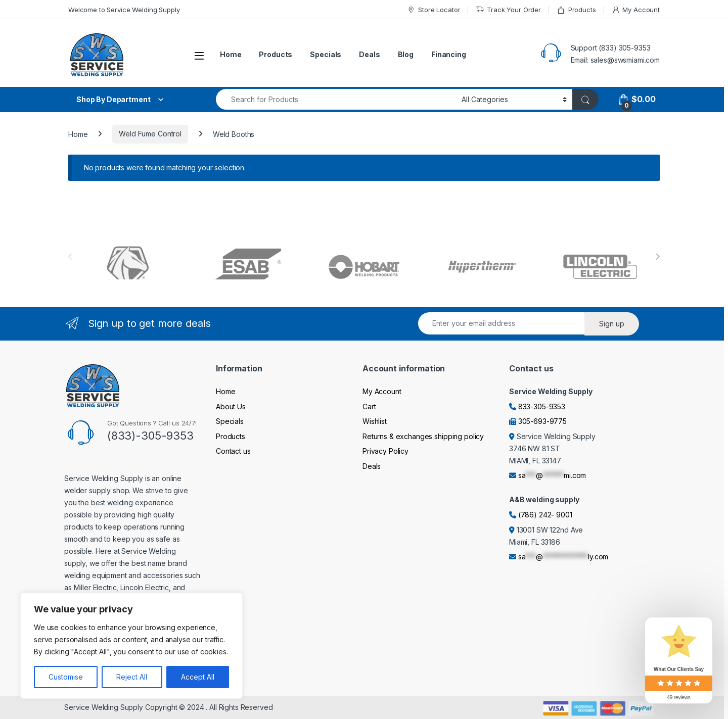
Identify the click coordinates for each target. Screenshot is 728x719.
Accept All (198, 677)
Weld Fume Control (150, 134)
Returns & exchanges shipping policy (423, 436)
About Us (231, 406)
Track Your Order (508, 10)
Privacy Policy (385, 451)
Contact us (233, 451)
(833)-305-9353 (150, 436)
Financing (449, 54)
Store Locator (434, 10)
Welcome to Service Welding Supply (124, 10)
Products (576, 10)
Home (231, 54)
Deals (369, 54)
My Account (636, 10)
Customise (66, 677)
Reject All (132, 677)
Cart (369, 406)
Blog (406, 54)
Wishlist (375, 421)
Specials (326, 54)
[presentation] (657, 257)
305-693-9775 (542, 421)
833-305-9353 (542, 406)
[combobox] (336, 99)
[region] (131, 646)
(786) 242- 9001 (545, 515)
